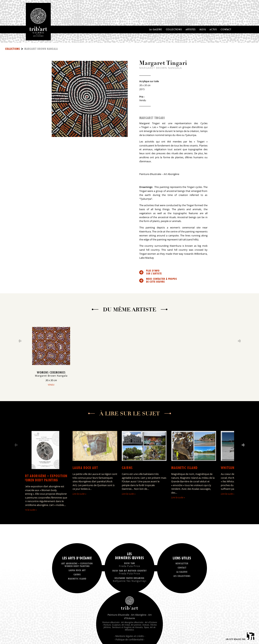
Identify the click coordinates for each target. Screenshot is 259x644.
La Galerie (156, 29)
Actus (213, 29)
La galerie (182, 572)
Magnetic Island (184, 468)
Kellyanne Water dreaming (130, 579)
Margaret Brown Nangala (41, 49)
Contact (226, 29)
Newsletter (182, 563)
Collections (174, 29)
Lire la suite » (30, 510)
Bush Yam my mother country (130, 572)
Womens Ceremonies (51, 372)
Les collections (182, 576)
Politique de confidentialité (129, 639)
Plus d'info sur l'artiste (154, 272)
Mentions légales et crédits (130, 636)
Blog (203, 29)
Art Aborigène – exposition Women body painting (45, 478)
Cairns (127, 468)
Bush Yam (130, 565)
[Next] (243, 445)
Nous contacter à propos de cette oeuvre (162, 280)
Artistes (191, 29)
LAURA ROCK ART (85, 468)
